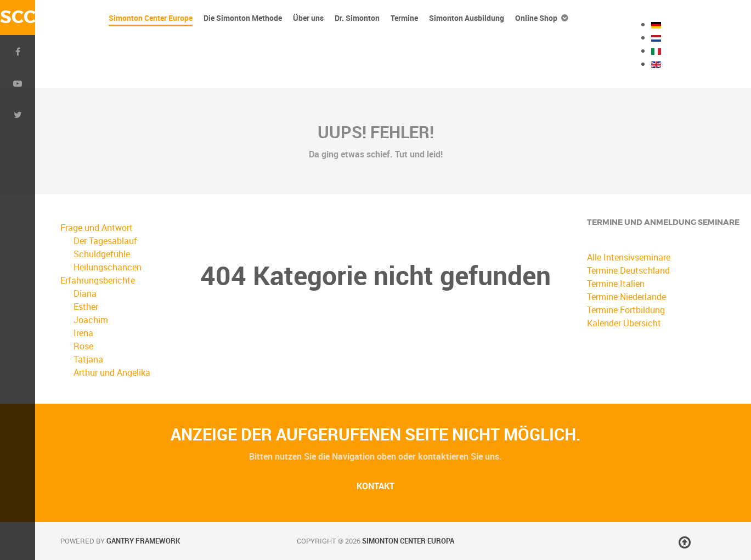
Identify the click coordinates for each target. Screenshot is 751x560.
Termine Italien (616, 284)
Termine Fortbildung (626, 310)
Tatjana (88, 359)
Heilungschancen (108, 267)
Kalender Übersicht (624, 323)
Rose (83, 346)
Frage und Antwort (97, 228)
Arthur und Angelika (112, 372)
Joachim (91, 320)
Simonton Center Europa (408, 541)
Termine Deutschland (628, 270)
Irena (83, 333)
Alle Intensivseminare (629, 257)
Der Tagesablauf (105, 241)
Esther (86, 307)
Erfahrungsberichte (98, 280)
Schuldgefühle (102, 254)
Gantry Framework (143, 541)
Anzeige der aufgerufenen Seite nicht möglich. (376, 434)
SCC (18, 17)
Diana (85, 293)
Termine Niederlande (626, 297)
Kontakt (375, 486)
